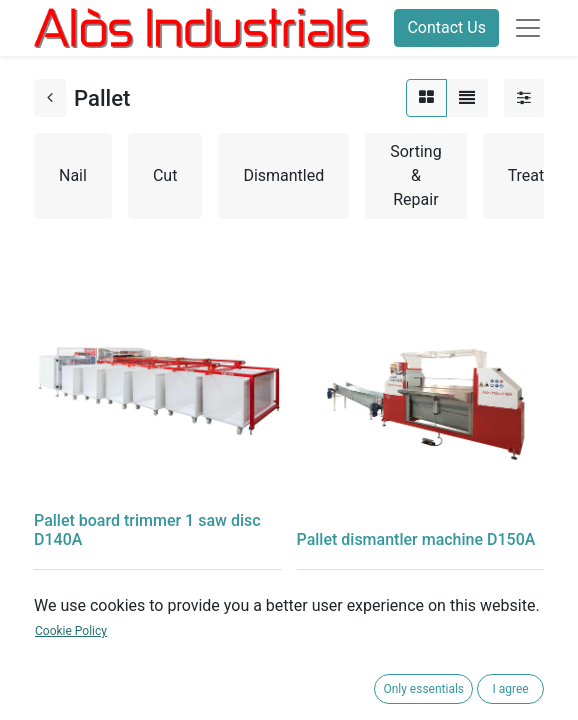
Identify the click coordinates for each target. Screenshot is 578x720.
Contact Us (446, 27)
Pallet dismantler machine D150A (416, 539)
